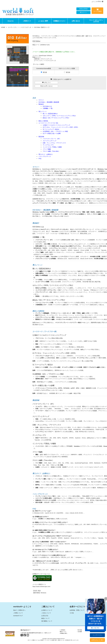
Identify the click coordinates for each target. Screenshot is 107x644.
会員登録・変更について (77, 610)
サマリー (41, 100)
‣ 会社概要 (79, 632)
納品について (45, 618)
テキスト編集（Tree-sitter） (51, 151)
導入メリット (43, 112)
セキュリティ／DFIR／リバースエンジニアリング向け (59, 116)
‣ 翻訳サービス (63, 632)
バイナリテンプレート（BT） (52, 139)
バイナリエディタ (26, 27)
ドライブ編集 (47, 149)
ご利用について (18, 613)
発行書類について (47, 621)
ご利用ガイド (27, 21)
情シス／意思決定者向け (50, 114)
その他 (72, 613)
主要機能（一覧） (48, 108)
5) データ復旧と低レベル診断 (52, 133)
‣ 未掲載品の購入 (63, 633)
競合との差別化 (43, 121)
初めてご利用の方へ (19, 610)
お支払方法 (45, 616)
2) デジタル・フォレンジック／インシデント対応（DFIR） (61, 127)
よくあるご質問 (43, 21)
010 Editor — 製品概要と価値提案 (49, 102)
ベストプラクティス (45, 156)
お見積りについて (47, 610)
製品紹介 (41, 104)
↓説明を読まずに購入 (97, 640)
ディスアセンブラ (48, 145)
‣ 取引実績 (79, 630)
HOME (3, 27)
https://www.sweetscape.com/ (41, 586)
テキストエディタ (46, 59)
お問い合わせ (76, 21)
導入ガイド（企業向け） (46, 154)
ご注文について (46, 613)
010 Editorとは (47, 106)
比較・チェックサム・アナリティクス (54, 143)
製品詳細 (41, 137)
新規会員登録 (83, 9)
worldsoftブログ (18, 616)
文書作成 (37, 59)
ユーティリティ (13, 27)
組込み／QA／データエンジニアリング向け (56, 118)
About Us (11, 21)
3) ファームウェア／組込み (51, 129)
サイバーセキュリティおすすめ (96, 21)
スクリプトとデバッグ (50, 141)
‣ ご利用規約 (62, 630)
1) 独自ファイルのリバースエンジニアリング (56, 125)
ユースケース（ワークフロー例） (49, 123)
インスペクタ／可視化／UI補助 (52, 147)
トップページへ (97, 635)
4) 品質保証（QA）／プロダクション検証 (55, 131)
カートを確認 (97, 11)
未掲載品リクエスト (59, 21)
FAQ (40, 159)
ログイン (83, 12)
